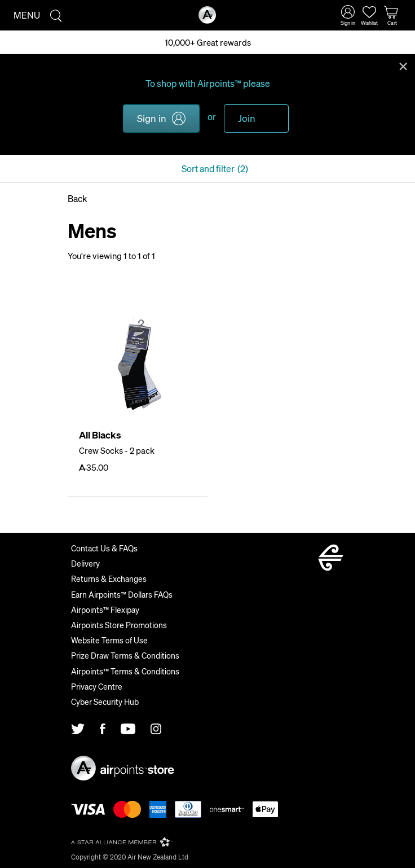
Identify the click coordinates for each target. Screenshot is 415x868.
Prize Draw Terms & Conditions (125, 655)
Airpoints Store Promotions (119, 625)
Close (403, 65)
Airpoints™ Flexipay (105, 610)
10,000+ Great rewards (208, 42)
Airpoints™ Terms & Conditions (125, 671)
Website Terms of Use (109, 640)
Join (247, 118)
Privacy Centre (97, 686)
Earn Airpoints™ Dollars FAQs (122, 594)
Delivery (85, 563)
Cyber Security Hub (105, 702)
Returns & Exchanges (109, 578)
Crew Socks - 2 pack (117, 450)
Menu (27, 15)
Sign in (152, 118)
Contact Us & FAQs (104, 548)
